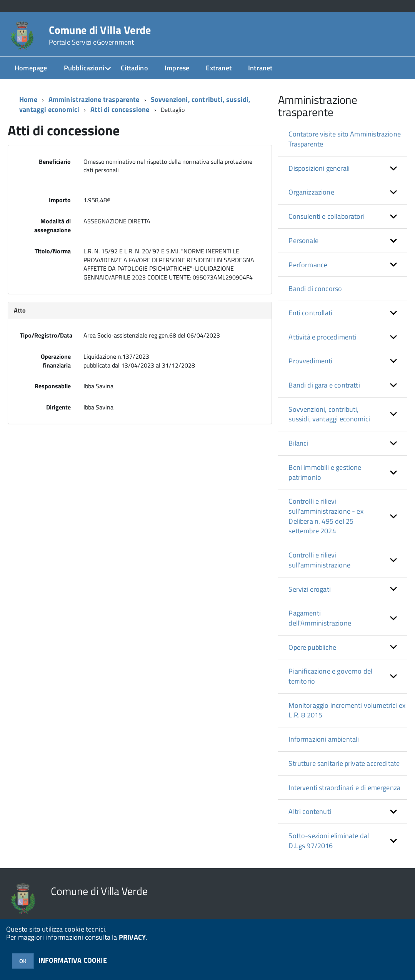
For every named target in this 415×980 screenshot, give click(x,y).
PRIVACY (132, 937)
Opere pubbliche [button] (312, 647)
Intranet (260, 68)
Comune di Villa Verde (100, 35)
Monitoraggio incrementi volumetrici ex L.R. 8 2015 (347, 710)
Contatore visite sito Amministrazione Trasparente (345, 139)
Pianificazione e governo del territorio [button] (330, 676)
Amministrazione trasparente (94, 99)
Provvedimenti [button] (310, 361)
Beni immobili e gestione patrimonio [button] (325, 472)
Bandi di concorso (315, 289)
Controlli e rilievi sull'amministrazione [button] (319, 560)
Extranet (218, 68)
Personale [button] (303, 240)
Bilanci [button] (298, 443)
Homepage (31, 68)
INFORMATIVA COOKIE (73, 960)
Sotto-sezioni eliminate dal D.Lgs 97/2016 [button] (329, 841)
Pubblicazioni (84, 68)
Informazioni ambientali (324, 739)
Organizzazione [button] (311, 192)
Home (28, 99)
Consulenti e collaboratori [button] (327, 216)
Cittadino (134, 68)
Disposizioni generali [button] (319, 168)
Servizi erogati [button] (310, 589)
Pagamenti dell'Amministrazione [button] (320, 618)
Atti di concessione (120, 109)
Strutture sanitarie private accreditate (344, 763)
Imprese (177, 68)
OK (23, 961)
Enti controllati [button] (310, 313)
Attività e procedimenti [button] (322, 337)
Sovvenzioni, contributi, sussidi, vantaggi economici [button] (329, 414)
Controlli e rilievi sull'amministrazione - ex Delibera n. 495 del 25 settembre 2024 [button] (326, 516)
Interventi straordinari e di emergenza (344, 788)
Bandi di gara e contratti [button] (324, 385)
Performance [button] (308, 265)
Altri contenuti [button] (310, 811)
